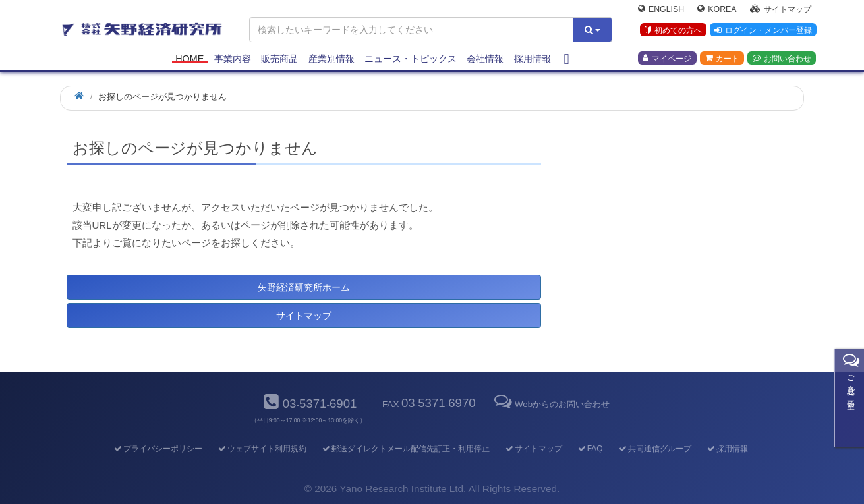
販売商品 (279, 61)
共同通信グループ (654, 449)
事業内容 (233, 61)
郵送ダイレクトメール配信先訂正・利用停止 (405, 449)
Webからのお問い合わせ (551, 404)
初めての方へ (672, 32)
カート (722, 60)
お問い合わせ (782, 60)
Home (189, 61)
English (661, 11)
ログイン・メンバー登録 (763, 32)
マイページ (667, 60)
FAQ (590, 449)
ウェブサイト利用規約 (261, 449)
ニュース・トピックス (411, 61)
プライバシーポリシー (157, 449)
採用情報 (533, 61)
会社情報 (485, 61)
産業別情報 (331, 61)
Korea (717, 11)
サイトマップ (781, 11)
